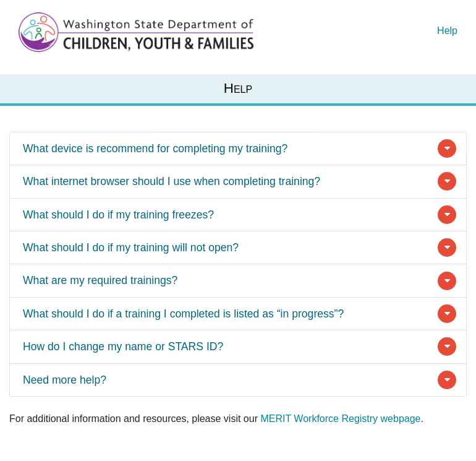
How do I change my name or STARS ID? (123, 347)
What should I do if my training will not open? (131, 248)
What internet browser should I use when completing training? (172, 181)
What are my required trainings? (100, 280)
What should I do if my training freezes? (118, 215)
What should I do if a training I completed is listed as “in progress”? (183, 314)
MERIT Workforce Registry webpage (340, 419)
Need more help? (65, 380)
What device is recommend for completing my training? (155, 149)
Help (447, 31)
